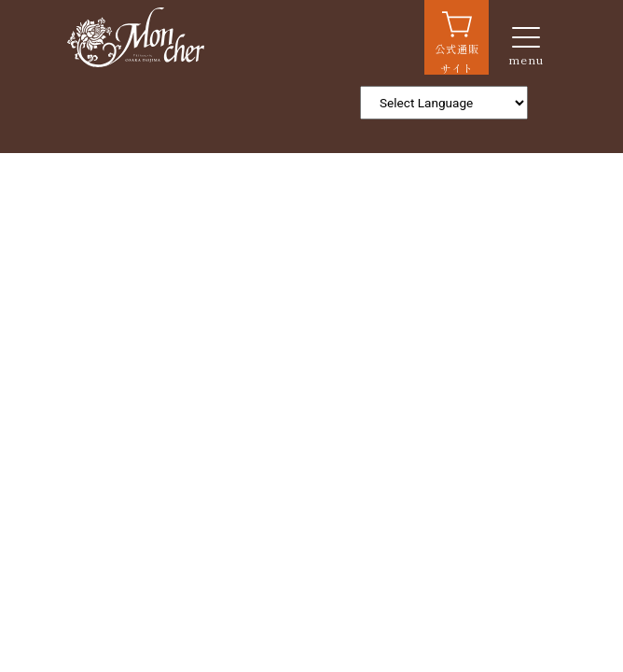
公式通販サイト (457, 58)
